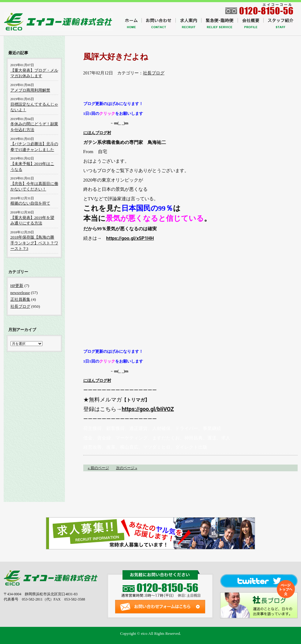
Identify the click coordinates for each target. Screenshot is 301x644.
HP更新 (17, 286)
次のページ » (127, 468)
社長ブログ (154, 73)
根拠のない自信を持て (30, 203)
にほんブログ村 (97, 133)
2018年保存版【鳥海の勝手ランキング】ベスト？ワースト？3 (34, 243)
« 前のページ (98, 468)
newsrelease (20, 293)
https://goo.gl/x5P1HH (130, 238)
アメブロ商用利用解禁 (30, 90)
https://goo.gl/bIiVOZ (148, 409)
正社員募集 (20, 299)
